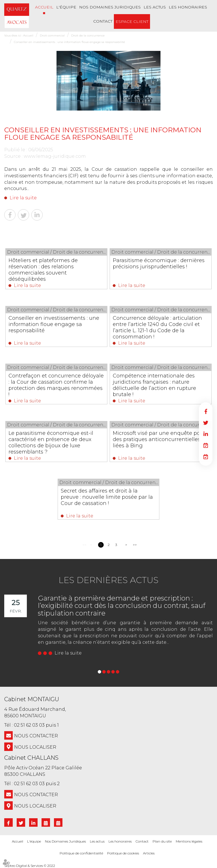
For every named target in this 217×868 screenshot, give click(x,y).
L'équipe (66, 7)
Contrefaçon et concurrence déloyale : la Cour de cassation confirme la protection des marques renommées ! (56, 385)
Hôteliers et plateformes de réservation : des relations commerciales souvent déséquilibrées (43, 270)
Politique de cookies (123, 853)
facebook (206, 411)
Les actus (155, 7)
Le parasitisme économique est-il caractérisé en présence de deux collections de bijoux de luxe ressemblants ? (51, 442)
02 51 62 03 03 (29, 725)
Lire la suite (23, 198)
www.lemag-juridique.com (55, 156)
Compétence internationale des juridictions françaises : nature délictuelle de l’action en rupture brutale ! (155, 385)
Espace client (132, 21)
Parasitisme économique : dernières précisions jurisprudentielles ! (159, 264)
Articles (149, 853)
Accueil (44, 7)
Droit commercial (52, 35)
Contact (103, 21)
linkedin (206, 434)
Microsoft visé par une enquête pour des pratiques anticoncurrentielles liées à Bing (159, 439)
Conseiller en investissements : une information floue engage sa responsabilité (69, 42)
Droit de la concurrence (88, 35)
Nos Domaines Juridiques (110, 7)
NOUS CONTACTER (36, 736)
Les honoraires (188, 7)
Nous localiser (35, 747)
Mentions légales (189, 841)
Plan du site (162, 841)
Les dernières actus (108, 580)
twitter (206, 423)
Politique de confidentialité (81, 853)
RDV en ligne (206, 445)
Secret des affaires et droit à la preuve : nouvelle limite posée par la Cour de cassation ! (107, 497)
